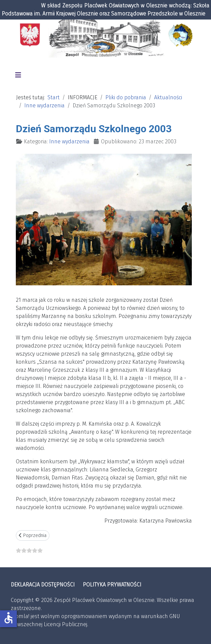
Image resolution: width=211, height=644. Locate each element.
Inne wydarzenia (69, 141)
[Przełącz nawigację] (18, 75)
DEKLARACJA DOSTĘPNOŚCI (43, 585)
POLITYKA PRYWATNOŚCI (112, 585)
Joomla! (20, 616)
